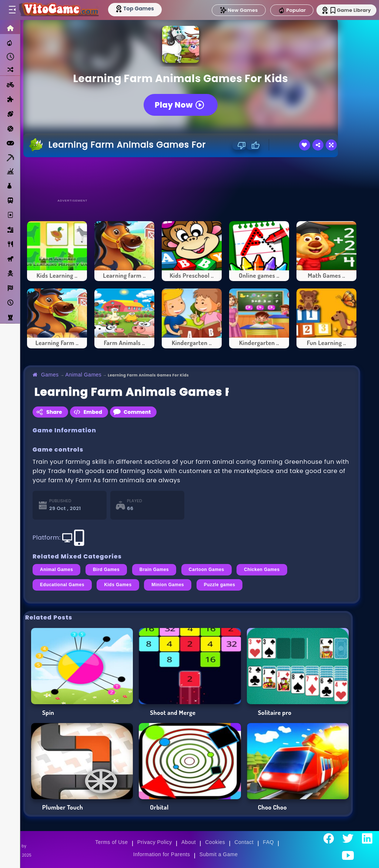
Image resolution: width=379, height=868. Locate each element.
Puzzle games (220, 585)
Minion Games (168, 585)
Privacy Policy (155, 842)
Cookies (215, 842)
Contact (244, 842)
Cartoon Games (207, 570)
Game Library (347, 10)
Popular (285, 10)
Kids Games (118, 585)
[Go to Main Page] (61, 10)
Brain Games (154, 570)
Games (50, 375)
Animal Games (84, 375)
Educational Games (62, 585)
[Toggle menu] (12, 10)
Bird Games (106, 570)
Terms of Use (111, 842)
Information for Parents (162, 854)
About (189, 842)
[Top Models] (140, 9)
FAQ (268, 842)
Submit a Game (219, 854)
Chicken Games (262, 570)
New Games (232, 10)
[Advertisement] (192, 178)
